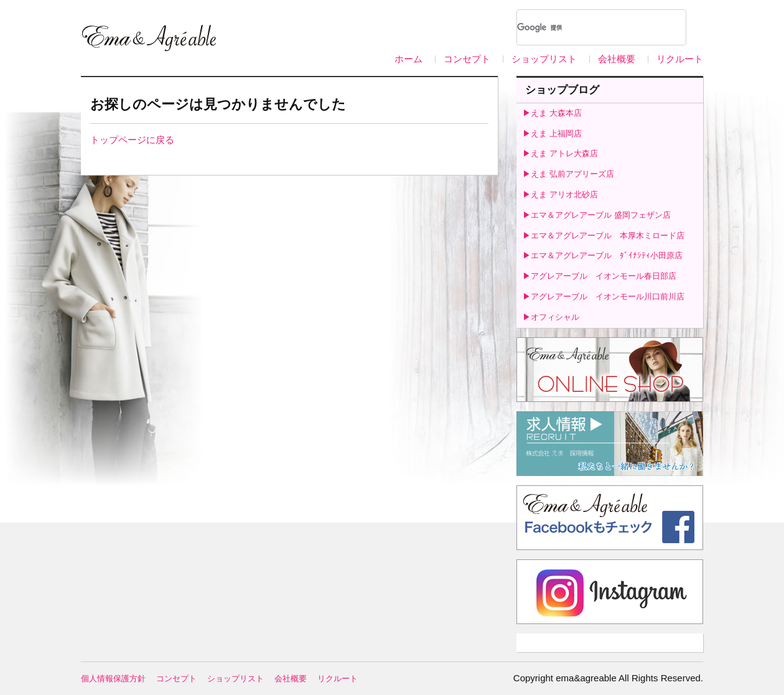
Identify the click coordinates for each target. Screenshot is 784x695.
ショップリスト (544, 59)
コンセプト (467, 59)
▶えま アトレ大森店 (560, 153)
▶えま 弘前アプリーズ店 (568, 174)
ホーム (408, 59)
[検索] (585, 27)
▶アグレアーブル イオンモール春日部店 (600, 276)
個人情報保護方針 (113, 679)
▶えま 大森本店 (552, 113)
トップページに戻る (132, 140)
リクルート (680, 59)
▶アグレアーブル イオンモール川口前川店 (604, 296)
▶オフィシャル (551, 317)
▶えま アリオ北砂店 (560, 194)
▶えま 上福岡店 (552, 133)
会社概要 (617, 59)
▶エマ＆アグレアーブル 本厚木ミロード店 (604, 236)
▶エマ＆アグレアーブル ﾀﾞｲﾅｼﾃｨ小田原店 (603, 255)
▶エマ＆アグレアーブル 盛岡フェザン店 (597, 215)
